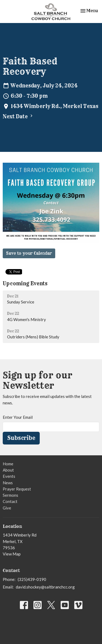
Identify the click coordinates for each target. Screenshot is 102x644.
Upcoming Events (25, 284)
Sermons (10, 495)
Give (7, 508)
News (8, 483)
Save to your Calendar (29, 253)
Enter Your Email (18, 417)
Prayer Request (17, 489)
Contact (10, 501)
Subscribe (21, 438)
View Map (12, 554)
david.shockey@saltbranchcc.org (45, 587)
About (8, 470)
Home (8, 464)
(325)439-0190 (32, 579)
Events (9, 476)
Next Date (18, 116)
